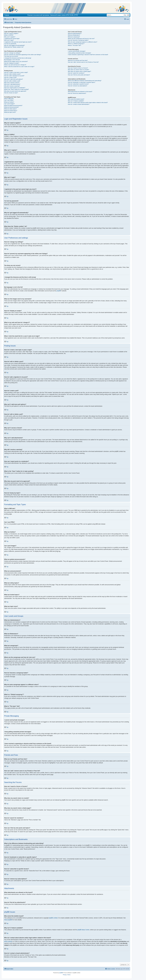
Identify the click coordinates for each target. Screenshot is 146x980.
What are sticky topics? (10, 109)
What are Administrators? (75, 33)
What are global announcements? (13, 105)
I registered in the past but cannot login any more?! (18, 42)
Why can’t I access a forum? (12, 83)
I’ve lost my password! (10, 44)
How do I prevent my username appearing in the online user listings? (23, 55)
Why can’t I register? (10, 37)
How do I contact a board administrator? (79, 104)
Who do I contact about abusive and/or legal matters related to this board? (88, 103)
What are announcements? (11, 107)
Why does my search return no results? (78, 70)
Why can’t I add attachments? (12, 84)
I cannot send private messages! (77, 51)
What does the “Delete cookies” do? (14, 47)
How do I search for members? (76, 73)
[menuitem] (15, 19)
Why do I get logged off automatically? (14, 45)
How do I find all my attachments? (77, 93)
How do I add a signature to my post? (14, 76)
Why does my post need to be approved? (15, 91)
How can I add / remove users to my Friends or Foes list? (83, 62)
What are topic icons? (10, 112)
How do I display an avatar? (12, 63)
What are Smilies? (9, 102)
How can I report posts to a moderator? (15, 88)
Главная (7, 15)
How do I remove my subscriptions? (77, 86)
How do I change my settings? (12, 53)
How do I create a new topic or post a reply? (16, 72)
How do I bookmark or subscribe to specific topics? (82, 82)
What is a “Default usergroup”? (76, 44)
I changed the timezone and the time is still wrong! (18, 58)
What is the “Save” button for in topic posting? (16, 89)
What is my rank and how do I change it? (15, 65)
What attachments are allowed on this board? (80, 92)
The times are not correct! (11, 56)
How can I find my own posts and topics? (79, 75)
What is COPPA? (9, 35)
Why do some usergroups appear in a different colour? (82, 42)
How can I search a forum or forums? (78, 68)
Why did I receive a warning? (12, 86)
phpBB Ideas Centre (83, 930)
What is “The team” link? (74, 45)
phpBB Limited (53, 918)
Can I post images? (9, 104)
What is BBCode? (9, 99)
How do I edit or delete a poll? (12, 81)
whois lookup (8, 941)
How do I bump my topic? (11, 93)
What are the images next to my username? (16, 61)
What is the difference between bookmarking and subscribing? (85, 81)
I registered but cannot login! (12, 39)
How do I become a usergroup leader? (78, 40)
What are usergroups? (74, 37)
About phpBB (8, 920)
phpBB (58, 291)
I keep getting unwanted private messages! (79, 53)
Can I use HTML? (9, 100)
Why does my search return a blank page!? (79, 71)
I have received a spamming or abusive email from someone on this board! (88, 55)
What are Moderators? (74, 35)
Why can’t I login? (9, 40)
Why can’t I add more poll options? (14, 79)
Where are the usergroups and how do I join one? (81, 39)
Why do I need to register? (11, 33)
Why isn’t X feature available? (76, 101)
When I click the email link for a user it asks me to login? (19, 67)
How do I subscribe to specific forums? (78, 84)
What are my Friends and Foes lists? (78, 60)
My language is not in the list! (12, 60)
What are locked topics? (11, 111)
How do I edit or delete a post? (12, 74)
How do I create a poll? (10, 77)
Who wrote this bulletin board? (76, 99)
